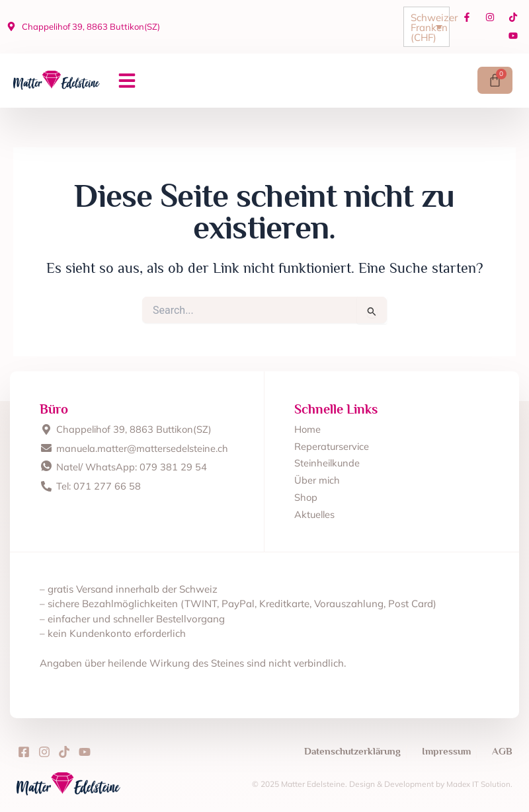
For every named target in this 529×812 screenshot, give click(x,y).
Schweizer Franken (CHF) (430, 27)
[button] (127, 81)
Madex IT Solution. (479, 784)
